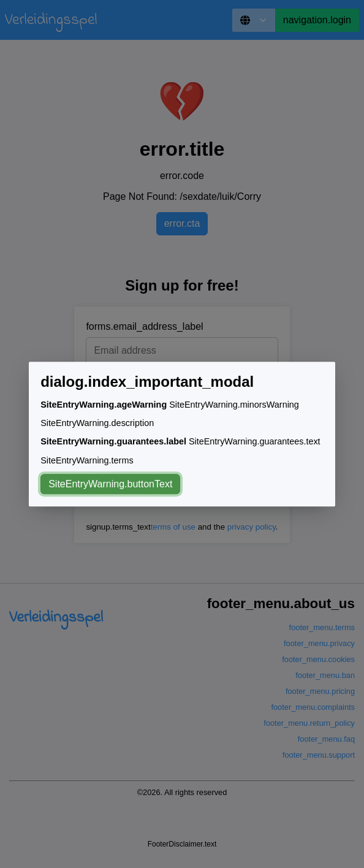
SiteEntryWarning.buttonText (110, 484)
